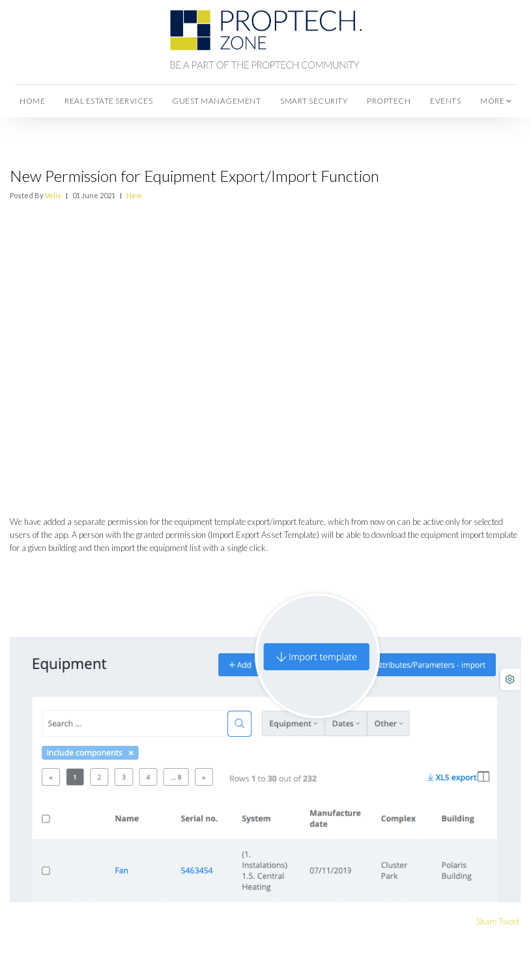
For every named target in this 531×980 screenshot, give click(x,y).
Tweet (509, 921)
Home (32, 101)
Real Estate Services (108, 101)
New (134, 195)
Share (486, 921)
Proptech (389, 101)
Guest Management (216, 101)
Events (445, 101)
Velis (53, 195)
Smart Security (314, 101)
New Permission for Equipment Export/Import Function (194, 176)
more (496, 101)
